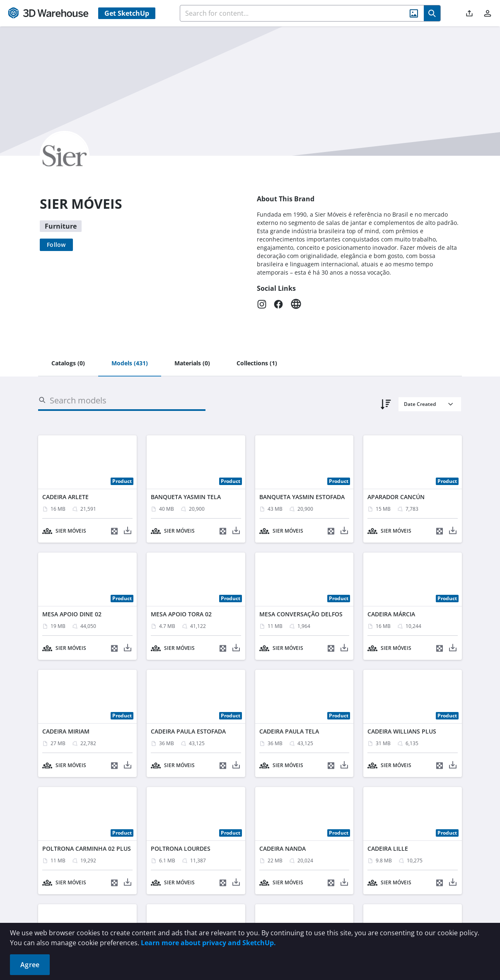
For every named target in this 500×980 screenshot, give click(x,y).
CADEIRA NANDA (283, 848)
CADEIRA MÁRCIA (391, 614)
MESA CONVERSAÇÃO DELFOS (301, 614)
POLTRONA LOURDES (181, 848)
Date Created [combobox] (420, 404)
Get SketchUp (127, 13)
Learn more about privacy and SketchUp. (208, 943)
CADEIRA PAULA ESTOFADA (188, 731)
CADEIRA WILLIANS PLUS (402, 731)
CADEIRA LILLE (388, 848)
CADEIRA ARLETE (65, 497)
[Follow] (56, 245)
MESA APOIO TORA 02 (181, 614)
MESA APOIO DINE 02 (72, 614)
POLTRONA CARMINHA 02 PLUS (87, 848)
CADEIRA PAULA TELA (289, 731)
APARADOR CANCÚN (396, 497)
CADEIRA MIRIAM (66, 731)
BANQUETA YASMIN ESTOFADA (302, 497)
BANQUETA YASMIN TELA (186, 497)
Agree (30, 965)
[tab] (68, 364)
